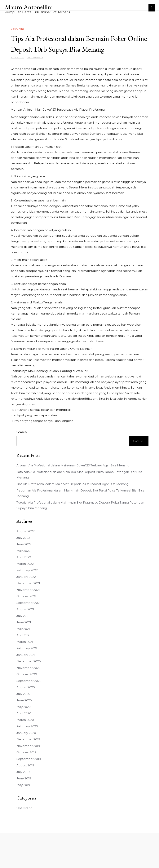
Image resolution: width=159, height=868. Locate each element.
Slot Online (18, 29)
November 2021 (28, 590)
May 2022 (23, 551)
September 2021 (29, 603)
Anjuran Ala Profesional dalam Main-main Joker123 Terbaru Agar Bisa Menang (73, 465)
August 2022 (26, 531)
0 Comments (35, 57)
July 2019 (23, 772)
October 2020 (27, 674)
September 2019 (29, 759)
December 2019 (28, 739)
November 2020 (29, 668)
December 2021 (28, 583)
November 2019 (28, 746)
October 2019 (26, 752)
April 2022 (24, 557)
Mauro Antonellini (29, 7)
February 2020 (27, 726)
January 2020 (26, 733)
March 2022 (25, 564)
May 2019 (23, 785)
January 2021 (26, 655)
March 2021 (25, 642)
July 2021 (23, 616)
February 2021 (27, 648)
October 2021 (26, 596)
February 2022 (27, 570)
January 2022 (26, 577)
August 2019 (25, 765)
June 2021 (24, 622)
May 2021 (23, 629)
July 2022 (23, 538)
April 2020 (24, 713)
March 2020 (25, 720)
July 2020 (23, 694)
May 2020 (24, 707)
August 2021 (25, 609)
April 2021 (23, 635)
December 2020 (29, 661)
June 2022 (24, 544)
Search (22, 432)
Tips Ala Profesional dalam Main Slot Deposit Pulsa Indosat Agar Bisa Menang (73, 484)
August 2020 (26, 687)
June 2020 (24, 700)
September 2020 (29, 681)
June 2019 (24, 778)
